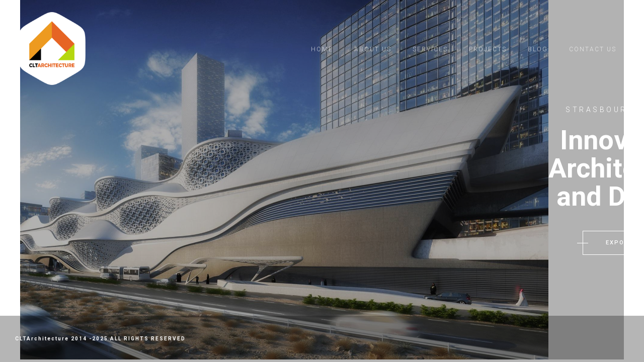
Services (430, 49)
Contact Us (593, 49)
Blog (538, 49)
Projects (488, 49)
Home (322, 49)
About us (373, 49)
